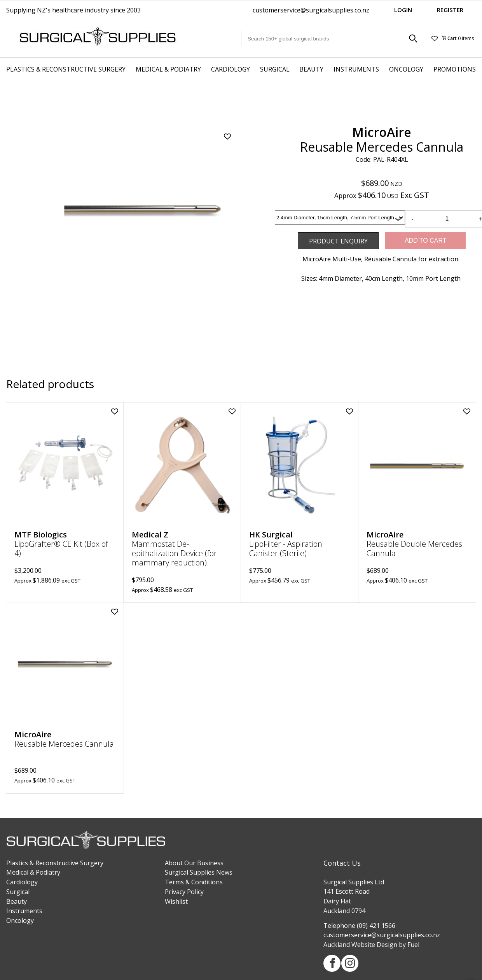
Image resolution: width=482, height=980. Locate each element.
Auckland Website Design (360, 945)
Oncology (406, 69)
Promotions (455, 69)
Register (450, 10)
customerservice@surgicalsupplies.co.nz (311, 10)
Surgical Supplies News (199, 872)
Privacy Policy (184, 892)
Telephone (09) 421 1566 (359, 926)
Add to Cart (426, 241)
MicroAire (382, 132)
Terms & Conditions (194, 882)
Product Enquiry (321, 237)
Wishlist (176, 901)
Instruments (356, 69)
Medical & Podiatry (168, 69)
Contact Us (342, 863)
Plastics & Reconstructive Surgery (66, 69)
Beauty (311, 69)
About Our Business (194, 863)
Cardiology (231, 69)
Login (403, 10)
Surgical (275, 69)
